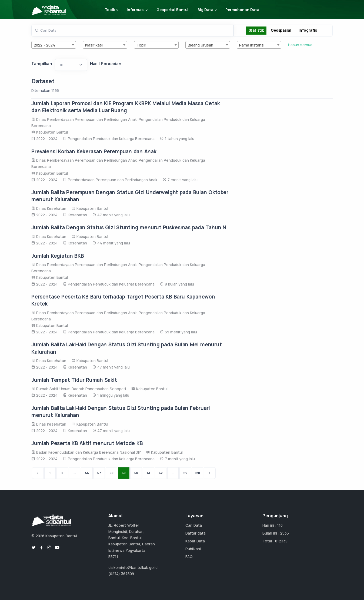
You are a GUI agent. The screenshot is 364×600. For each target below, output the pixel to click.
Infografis (308, 30)
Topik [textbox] (141, 45)
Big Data (206, 10)
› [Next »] (210, 473)
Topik (110, 10)
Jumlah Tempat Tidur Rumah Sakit (74, 380)
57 (99, 473)
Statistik (256, 30)
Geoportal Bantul (172, 10)
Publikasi (193, 549)
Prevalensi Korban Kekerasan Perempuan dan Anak (94, 151)
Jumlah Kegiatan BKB (58, 256)
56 (87, 473)
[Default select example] (71, 65)
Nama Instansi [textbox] (252, 45)
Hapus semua (300, 45)
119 (185, 473)
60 (136, 473)
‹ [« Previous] (38, 473)
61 (148, 473)
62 (161, 473)
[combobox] (54, 45)
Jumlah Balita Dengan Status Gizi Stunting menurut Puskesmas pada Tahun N (129, 227)
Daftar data (196, 533)
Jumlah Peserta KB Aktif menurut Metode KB (87, 443)
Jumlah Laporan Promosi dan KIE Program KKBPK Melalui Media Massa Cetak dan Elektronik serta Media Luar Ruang (126, 107)
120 (198, 473)
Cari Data (194, 525)
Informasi (136, 10)
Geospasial (281, 30)
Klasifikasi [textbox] (94, 45)
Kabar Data (195, 541)
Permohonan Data (242, 10)
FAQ (189, 557)
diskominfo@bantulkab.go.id (133, 568)
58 (112, 473)
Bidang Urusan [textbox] (201, 45)
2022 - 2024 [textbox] (44, 45)
